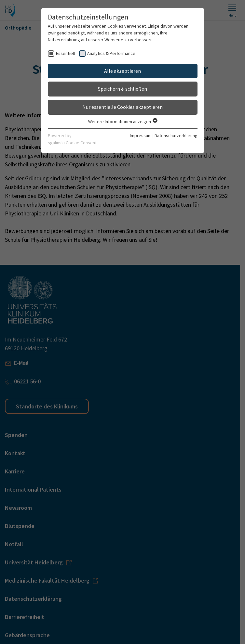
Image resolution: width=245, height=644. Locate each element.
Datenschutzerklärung (176, 135)
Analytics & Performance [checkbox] (111, 53)
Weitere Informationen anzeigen (122, 122)
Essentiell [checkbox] (65, 53)
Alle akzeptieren (122, 71)
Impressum (141, 135)
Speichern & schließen (122, 89)
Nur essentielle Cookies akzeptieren (122, 107)
